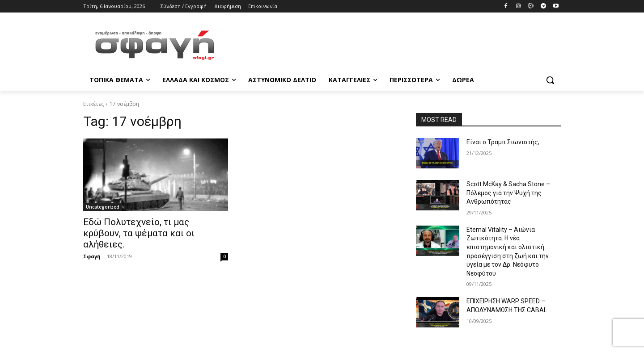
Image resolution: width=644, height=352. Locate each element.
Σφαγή (92, 256)
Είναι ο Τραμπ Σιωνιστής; (503, 142)
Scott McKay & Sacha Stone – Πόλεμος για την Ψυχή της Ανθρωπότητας (508, 193)
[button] (550, 80)
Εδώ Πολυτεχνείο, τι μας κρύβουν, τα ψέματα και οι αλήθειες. (139, 233)
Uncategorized (103, 207)
